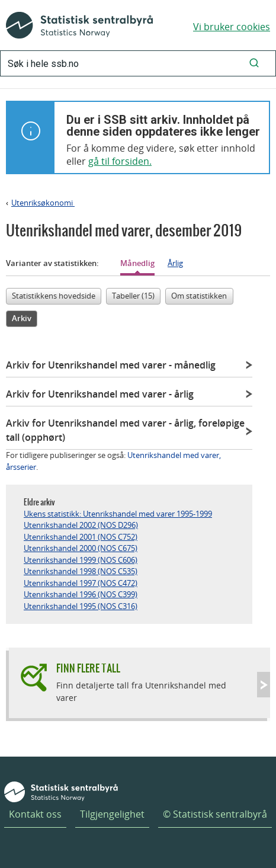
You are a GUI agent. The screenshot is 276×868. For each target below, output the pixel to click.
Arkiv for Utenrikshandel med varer (111, 365)
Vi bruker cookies (232, 27)
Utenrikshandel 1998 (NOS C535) (81, 571)
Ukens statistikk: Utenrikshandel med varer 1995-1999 (118, 514)
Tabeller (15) (133, 296)
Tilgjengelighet (112, 814)
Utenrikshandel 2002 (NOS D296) (81, 525)
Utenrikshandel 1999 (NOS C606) (81, 560)
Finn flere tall (88, 668)
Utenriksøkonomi (43, 203)
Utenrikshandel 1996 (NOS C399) (81, 594)
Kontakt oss (35, 814)
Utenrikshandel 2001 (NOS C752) (81, 537)
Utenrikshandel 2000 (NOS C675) (81, 548)
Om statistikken (199, 296)
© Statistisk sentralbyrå (215, 814)
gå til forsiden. (120, 161)
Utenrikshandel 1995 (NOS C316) (81, 606)
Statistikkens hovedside (54, 296)
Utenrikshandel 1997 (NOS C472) (81, 583)
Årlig (175, 263)
